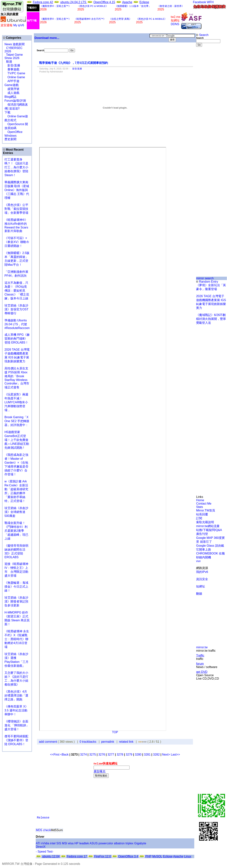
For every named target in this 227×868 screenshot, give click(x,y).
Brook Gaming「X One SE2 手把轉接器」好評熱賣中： (17, 421)
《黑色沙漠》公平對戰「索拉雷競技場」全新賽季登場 (16, 209)
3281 (147, 755)
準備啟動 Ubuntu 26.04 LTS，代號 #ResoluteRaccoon (17, 324)
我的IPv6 (202, 572)
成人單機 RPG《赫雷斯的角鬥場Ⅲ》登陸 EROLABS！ (17, 339)
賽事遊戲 (12, 69)
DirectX (41, 847)
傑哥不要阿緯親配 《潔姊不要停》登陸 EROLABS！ (16, 740)
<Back (65, 755)
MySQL (157, 856)
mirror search (205, 278)
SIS (59, 843)
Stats (199, 507)
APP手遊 (12, 81)
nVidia (45, 843)
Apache (127, 2)
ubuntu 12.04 (51, 856)
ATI (38, 843)
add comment (48, 742)
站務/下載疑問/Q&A (209, 530)
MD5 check (43, 830)
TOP (115, 732)
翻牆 (199, 594)
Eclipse (144, 2)
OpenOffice (13, 132)
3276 (102, 755)
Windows (11, 136)
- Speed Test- (45, 852)
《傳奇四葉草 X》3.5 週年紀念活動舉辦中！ (16, 710)
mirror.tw (202, 647)
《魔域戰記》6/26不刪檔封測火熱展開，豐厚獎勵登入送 (211, 319)
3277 (111, 755)
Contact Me (204, 504)
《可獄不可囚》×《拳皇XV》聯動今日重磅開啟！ (17, 242)
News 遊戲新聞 (15, 44)
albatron (119, 843)
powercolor (106, 843)
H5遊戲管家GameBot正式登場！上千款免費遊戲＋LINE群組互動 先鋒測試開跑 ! (17, 440)
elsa (71, 843)
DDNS (175, 24)
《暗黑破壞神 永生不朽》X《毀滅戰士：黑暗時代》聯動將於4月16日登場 (17, 639)
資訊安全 (202, 579)
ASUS (94, 843)
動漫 (9, 62)
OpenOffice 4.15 (104, 2)
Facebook (199, 2)
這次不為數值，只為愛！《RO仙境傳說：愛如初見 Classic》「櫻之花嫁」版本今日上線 (18, 291)
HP (76, 843)
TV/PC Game (15, 73)
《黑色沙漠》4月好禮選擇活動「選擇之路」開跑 (16, 695)
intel (53, 843)
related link (126, 742)
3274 (84, 755)
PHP (148, 856)
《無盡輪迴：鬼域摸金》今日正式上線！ (16, 587)
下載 (7, 112)
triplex (129, 843)
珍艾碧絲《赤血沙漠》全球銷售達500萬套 (16, 512)
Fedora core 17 (77, 856)
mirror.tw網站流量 (208, 526)
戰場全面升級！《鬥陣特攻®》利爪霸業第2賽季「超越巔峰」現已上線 (16, 531)
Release (43, 818)
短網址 (201, 586)
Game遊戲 (12, 85)
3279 (129, 755)
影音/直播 (12, 65)
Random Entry (207, 282)
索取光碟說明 (205, 522)
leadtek (84, 843)
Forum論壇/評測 (15, 101)
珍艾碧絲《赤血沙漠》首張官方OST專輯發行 (16, 309)
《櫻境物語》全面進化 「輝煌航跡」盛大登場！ (17, 725)
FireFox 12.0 (103, 856)
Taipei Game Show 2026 (14, 56)
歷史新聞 (10, 139)
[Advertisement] (208, 109)
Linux (188, 856)
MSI (65, 843)
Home (200, 500)
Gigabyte (140, 843)
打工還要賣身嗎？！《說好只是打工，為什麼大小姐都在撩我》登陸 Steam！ (16, 167)
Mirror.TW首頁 (206, 510)
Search (202, 35)
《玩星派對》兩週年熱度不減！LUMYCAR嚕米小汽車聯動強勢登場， (16, 402)
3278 (120, 755)
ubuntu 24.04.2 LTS (74, 2)
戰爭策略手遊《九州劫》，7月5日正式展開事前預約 (73, 63)
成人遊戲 (12, 93)
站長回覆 (202, 514)
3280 (138, 755)
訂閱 (199, 518)
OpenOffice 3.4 (128, 856)
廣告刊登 (202, 534)
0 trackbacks (88, 742)
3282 (156, 755)
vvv (198, 561)
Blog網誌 (10, 97)
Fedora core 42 (43, 2)
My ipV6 (19, 25)
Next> (166, 755)
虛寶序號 (12, 89)
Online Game (15, 77)
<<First (55, 755)
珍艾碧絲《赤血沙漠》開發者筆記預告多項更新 (16, 601)
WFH (210, 2)
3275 (93, 755)
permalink (108, 742)
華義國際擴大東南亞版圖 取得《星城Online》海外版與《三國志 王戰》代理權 (17, 190)
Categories (12, 38)
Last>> (175, 755)
